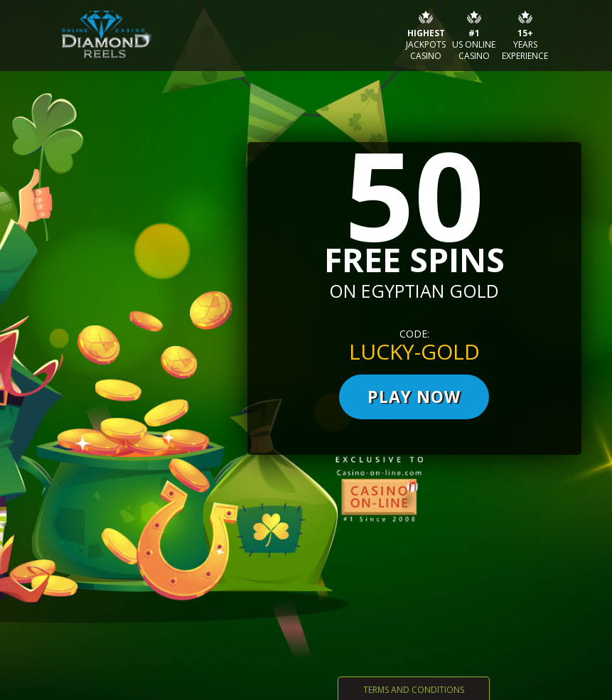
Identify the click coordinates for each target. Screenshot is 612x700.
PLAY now (414, 397)
